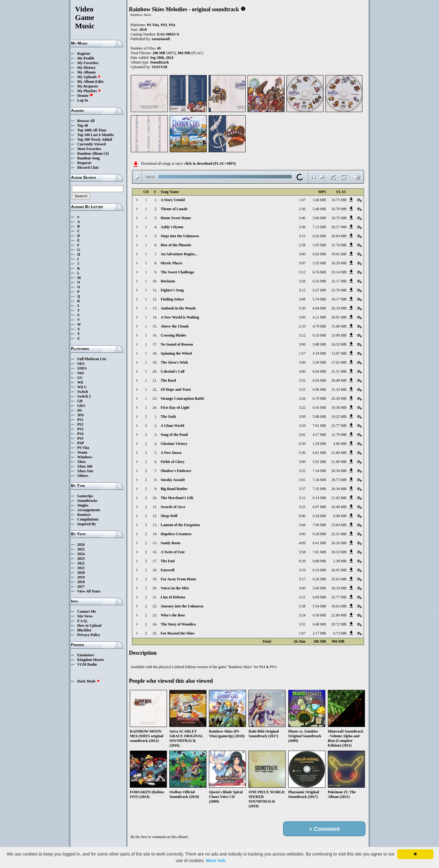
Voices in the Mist (175, 588)
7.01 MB (319, 426)
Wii (80, 382)
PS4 (80, 434)
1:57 (302, 353)
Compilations (88, 519)
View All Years (89, 591)
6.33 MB (319, 335)
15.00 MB (339, 326)
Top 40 (83, 125)
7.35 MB (319, 489)
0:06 (302, 516)
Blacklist (84, 630)
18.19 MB (339, 588)
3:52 (302, 380)
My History (86, 68)
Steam (82, 452)
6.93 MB (319, 380)
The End (168, 561)
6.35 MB (319, 281)
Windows (85, 457)
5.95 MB (319, 245)
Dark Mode (89, 681)
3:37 (302, 489)
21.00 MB (339, 453)
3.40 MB (319, 200)
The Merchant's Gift (177, 498)
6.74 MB (319, 272)
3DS (80, 415)
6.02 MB (319, 254)
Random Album (90, 153)
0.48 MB (340, 516)
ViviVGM (159, 67)
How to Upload (89, 625)
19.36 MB (339, 408)
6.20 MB (319, 579)
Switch (83, 392)
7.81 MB (319, 552)
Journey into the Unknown (182, 606)
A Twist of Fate (173, 552)
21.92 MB (339, 498)
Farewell (168, 570)
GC (80, 378)
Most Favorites (89, 149)
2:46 (302, 218)
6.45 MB (319, 408)
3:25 (302, 389)
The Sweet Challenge (177, 272)
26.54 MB (339, 471)
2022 (81, 563)
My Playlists (89, 91)
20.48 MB (339, 380)
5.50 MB (319, 362)
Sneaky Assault (173, 480)
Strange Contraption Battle (182, 399)
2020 (81, 573)
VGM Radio (87, 664)
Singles (83, 505)
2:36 (302, 209)
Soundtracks (87, 501)
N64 (80, 373)
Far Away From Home (178, 579)
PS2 (80, 424)
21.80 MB (339, 462)
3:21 (302, 597)
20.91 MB (339, 317)
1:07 (302, 633)
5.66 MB (319, 218)
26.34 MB (339, 489)
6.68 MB (319, 624)
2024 (81, 554)
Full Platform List (92, 359)
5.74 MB (319, 299)
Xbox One (85, 471)
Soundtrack (159, 62)
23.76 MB (339, 290)
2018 (81, 582)
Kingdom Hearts (91, 660)
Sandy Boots (171, 543)
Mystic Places (172, 263)
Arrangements (89, 510)
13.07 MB (339, 353)
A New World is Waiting (180, 317)
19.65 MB (339, 254)
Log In (83, 100)
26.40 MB (339, 507)
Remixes (84, 515)
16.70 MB (339, 209)
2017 (81, 587)
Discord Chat (88, 167)
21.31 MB (339, 371)
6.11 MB (319, 317)
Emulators (86, 655)
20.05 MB (339, 570)
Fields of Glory (173, 462)
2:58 (302, 245)
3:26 (302, 399)
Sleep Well (169, 516)
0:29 (302, 561)
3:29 (302, 426)
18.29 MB (339, 263)
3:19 (302, 570)
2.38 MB (340, 561)
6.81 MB (319, 453)
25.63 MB (339, 579)
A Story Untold (173, 200)
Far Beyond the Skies (178, 633)
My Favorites (88, 63)
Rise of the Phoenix (176, 245)
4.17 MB (319, 435)
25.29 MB (339, 399)
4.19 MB (319, 353)
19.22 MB (339, 417)
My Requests (87, 86)
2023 (81, 559)
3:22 (302, 408)
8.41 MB (319, 543)
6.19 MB (319, 570)
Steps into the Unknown (180, 236)
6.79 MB (319, 399)
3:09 (302, 317)
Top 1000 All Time (92, 130)
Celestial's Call (172, 371)
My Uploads (89, 77)
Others (83, 476)
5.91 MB (319, 462)
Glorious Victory (174, 444)
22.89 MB (339, 615)
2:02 (302, 435)
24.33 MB (339, 344)
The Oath (168, 417)
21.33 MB (339, 389)
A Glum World (172, 426)
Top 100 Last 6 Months (96, 135)
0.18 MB (319, 516)
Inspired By (87, 524)
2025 (81, 549)
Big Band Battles (174, 489)
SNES (82, 368)
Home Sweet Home (176, 218)
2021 (81, 568)
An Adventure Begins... (179, 254)
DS (80, 410)
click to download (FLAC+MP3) (210, 163)
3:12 (302, 272)
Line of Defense (173, 597)
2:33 (302, 326)
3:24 (302, 615)
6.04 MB (319, 371)
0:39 (302, 444)
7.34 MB (319, 471)
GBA (81, 406)
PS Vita (83, 448)
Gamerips (85, 496)
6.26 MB (319, 236)
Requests (84, 163)
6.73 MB (340, 633)
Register (84, 54)
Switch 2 (84, 396)
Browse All (86, 121)
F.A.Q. (82, 621)
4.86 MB (340, 444)
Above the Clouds (175, 326)
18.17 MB (339, 299)
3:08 (302, 299)
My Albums (87, 72)
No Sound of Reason (177, 344)
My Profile (86, 58)
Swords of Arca (173, 507)
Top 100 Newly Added (95, 139)
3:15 (302, 236)
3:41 (302, 480)
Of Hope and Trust (176, 389)
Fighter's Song (172, 290)
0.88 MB (319, 561)
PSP (80, 443)
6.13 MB (319, 498)
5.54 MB (319, 606)
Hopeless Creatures (176, 534)
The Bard (168, 380)
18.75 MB (339, 218)
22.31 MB (339, 534)
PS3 (80, 429)
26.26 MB (339, 543)
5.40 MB (319, 209)
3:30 (302, 308)
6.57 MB (319, 290)
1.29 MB (319, 444)
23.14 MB (339, 272)
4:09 (302, 543)
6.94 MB (319, 308)
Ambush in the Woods (178, 308)
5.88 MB (319, 344)
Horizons (168, 281)
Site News (85, 616)
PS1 (80, 420)
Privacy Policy (89, 635)
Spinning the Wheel (176, 353)
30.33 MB (339, 552)
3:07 (302, 263)
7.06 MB (319, 525)
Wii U (82, 387)
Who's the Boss (173, 615)
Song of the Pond (174, 435)
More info (216, 861)
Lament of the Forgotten (180, 525)
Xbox (81, 462)
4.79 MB (319, 326)
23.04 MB (339, 525)
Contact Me (87, 611)
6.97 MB (319, 507)
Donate (85, 96)
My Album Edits (90, 82)
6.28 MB (319, 534)
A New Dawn (171, 453)
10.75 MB (339, 200)
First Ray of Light (175, 408)
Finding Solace (172, 299)
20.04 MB (339, 236)
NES (81, 364)
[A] (106, 153)
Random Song (88, 158)
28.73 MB (339, 480)
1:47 (302, 200)
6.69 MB (319, 597)
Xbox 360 (85, 466)
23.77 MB (339, 426)
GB (80, 401)
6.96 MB (319, 389)
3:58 (302, 552)
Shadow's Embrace (176, 471)
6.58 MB (319, 615)
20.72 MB (339, 624)
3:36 (302, 227)
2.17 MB (319, 633)
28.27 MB (339, 227)
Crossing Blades (173, 335)
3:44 (302, 525)
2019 (81, 577)
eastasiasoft (161, 39)
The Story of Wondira (178, 624)
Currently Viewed (91, 144)
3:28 (302, 281)
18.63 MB (339, 606)
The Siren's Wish (174, 362)
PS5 (80, 438)
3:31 (302, 624)
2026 (81, 545)
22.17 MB (339, 281)
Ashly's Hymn (172, 227)
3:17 (302, 579)
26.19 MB (339, 308)
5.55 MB (319, 263)
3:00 (302, 254)
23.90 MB (339, 335)
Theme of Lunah (174, 209)
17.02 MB (339, 362)
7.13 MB (319, 227)
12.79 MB (339, 435)
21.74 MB (339, 245)
